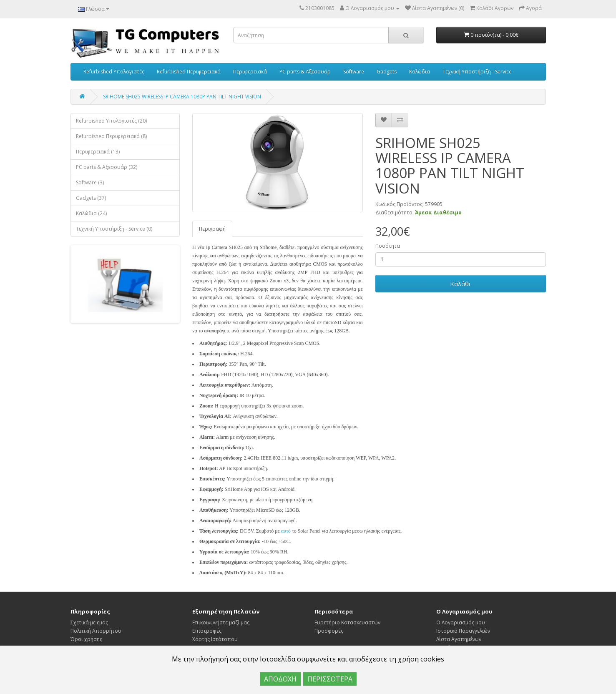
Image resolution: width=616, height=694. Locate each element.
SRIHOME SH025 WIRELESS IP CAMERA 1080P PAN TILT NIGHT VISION (182, 97)
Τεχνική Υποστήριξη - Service (477, 72)
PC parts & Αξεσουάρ (305, 72)
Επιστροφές (207, 631)
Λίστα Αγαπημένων (459, 639)
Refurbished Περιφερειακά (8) (111, 136)
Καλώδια (420, 72)
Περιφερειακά (250, 72)
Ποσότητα (388, 246)
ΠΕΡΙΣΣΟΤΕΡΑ (330, 679)
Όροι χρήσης (86, 639)
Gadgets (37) (91, 198)
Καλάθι (460, 284)
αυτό (286, 531)
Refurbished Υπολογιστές (114, 72)
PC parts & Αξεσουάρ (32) (107, 167)
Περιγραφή (212, 229)
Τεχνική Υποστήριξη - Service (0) (114, 229)
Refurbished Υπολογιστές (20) (111, 121)
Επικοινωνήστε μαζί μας (221, 622)
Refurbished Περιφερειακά (189, 72)
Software (354, 72)
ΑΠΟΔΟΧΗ (280, 679)
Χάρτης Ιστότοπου (215, 639)
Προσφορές (329, 631)
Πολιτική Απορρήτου (96, 631)
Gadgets (387, 72)
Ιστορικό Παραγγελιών (463, 631)
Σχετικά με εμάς (89, 622)
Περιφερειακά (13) (98, 152)
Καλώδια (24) (91, 213)
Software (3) (90, 182)
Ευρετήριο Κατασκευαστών (347, 622)
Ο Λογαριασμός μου (461, 622)
